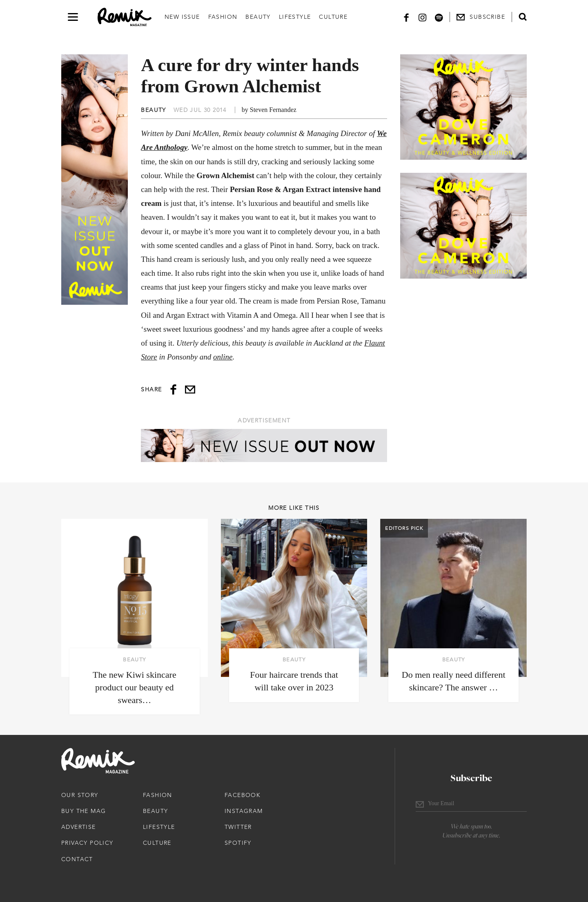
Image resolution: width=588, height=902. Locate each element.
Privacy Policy (87, 843)
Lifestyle (295, 17)
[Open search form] (523, 17)
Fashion (223, 17)
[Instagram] (423, 17)
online (223, 357)
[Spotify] (439, 17)
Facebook (243, 795)
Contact (77, 859)
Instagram (244, 811)
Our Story (80, 795)
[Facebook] (406, 17)
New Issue (182, 17)
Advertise (79, 827)
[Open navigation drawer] (73, 17)
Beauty (258, 17)
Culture (333, 17)
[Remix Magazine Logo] (125, 17)
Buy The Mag (84, 811)
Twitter (238, 827)
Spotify (238, 843)
